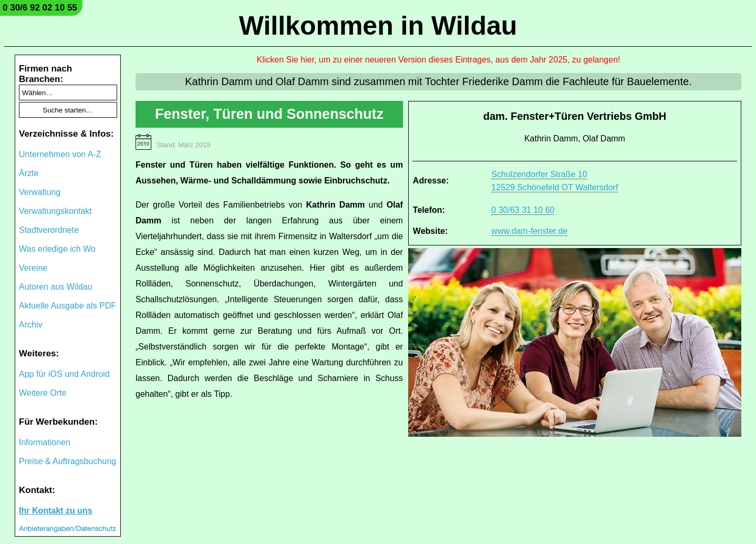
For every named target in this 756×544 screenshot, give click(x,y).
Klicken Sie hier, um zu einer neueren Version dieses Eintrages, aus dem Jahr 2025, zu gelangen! (439, 60)
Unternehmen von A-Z (60, 154)
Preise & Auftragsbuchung (68, 461)
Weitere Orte (43, 393)
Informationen (45, 442)
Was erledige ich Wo (57, 249)
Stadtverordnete (49, 230)
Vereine (33, 268)
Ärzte (29, 173)
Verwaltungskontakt (55, 211)
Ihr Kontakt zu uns (56, 511)
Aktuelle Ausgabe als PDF (68, 306)
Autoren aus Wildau (56, 287)
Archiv (30, 325)
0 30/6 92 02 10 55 (40, 8)
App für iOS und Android (64, 374)
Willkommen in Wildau (378, 26)
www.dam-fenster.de (529, 231)
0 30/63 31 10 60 (523, 210)
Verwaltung (40, 192)
